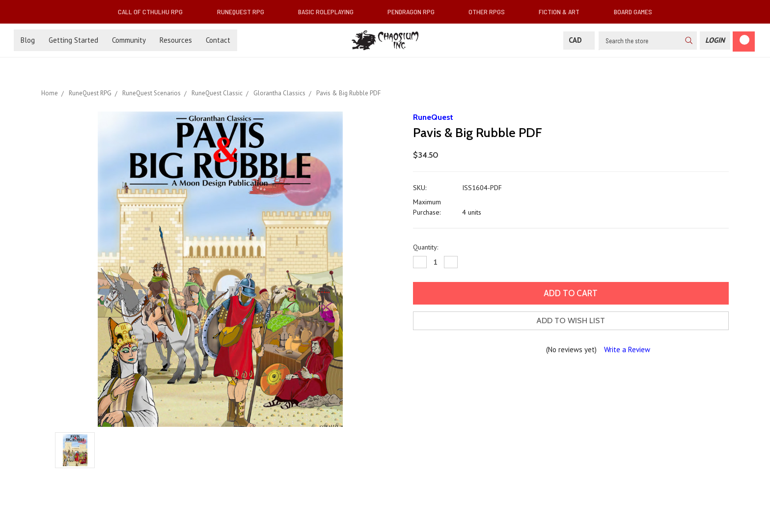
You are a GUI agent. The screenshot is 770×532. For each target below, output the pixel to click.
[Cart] (744, 42)
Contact (218, 40)
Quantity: (426, 247)
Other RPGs (491, 12)
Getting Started (73, 40)
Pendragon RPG (415, 12)
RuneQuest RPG (245, 12)
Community (129, 40)
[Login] (715, 41)
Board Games (633, 12)
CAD (579, 40)
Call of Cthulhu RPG (154, 12)
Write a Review (627, 350)
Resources (176, 40)
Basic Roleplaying (330, 12)
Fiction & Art (563, 12)
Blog (28, 40)
